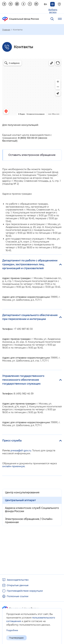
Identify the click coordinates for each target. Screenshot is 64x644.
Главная (6, 30)
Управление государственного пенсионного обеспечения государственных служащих (23, 380)
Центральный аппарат (20, 500)
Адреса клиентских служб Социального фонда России (32, 510)
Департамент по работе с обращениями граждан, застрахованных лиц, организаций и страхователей (30, 264)
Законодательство (18, 580)
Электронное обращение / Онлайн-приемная (29, 521)
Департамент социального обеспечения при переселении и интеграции (30, 317)
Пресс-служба (12, 441)
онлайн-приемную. (14, 466)
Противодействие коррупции (25, 591)
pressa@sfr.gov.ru (21, 451)
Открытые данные (18, 585)
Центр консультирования (22, 492)
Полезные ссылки (18, 596)
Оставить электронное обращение (32, 155)
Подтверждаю (16, 638)
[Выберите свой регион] (60, 4)
